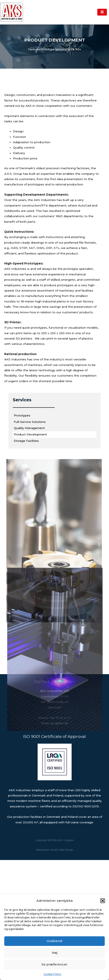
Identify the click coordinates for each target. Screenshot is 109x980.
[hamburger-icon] (102, 12)
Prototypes (22, 472)
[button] (103, 901)
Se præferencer (54, 964)
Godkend (54, 941)
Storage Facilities (26, 497)
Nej (55, 953)
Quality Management (29, 484)
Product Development (30, 491)
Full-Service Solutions (30, 478)
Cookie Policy (52, 974)
